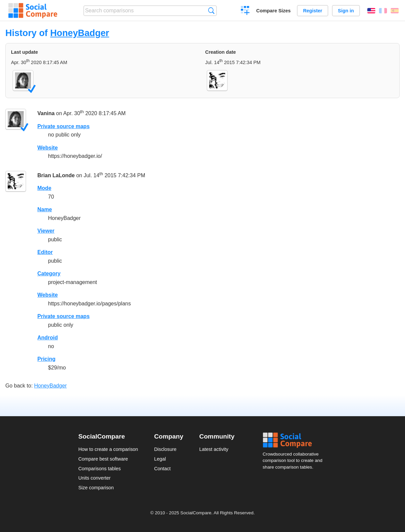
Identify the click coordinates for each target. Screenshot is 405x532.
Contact (162, 469)
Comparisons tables (100, 469)
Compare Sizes (273, 11)
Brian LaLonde (56, 175)
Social (295, 440)
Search (211, 11)
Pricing (46, 359)
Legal (160, 459)
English (371, 11)
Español (395, 11)
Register (313, 11)
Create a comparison (245, 11)
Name (45, 209)
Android (48, 338)
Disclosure (165, 449)
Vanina (46, 113)
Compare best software (103, 459)
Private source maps (64, 126)
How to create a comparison (108, 449)
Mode (44, 188)
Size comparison (96, 488)
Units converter (95, 478)
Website (48, 148)
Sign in (346, 11)
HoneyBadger (80, 33)
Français (383, 11)
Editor (45, 252)
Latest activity (214, 449)
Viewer (46, 231)
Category (49, 274)
